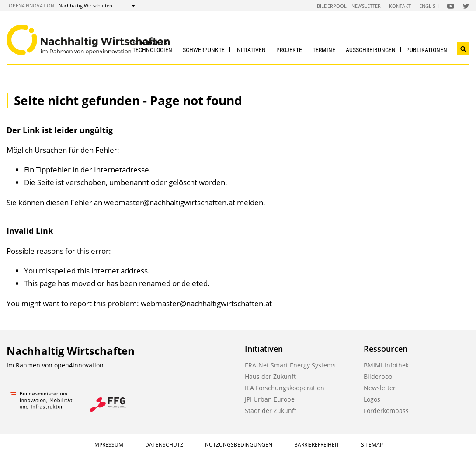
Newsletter (366, 6)
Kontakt (400, 6)
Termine (324, 50)
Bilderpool (332, 6)
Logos (372, 399)
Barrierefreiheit (317, 445)
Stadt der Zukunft (271, 411)
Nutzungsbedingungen (239, 445)
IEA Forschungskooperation (285, 388)
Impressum (108, 445)
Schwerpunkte (204, 50)
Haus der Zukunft (270, 376)
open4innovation (31, 5)
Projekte (289, 50)
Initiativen (250, 50)
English (429, 6)
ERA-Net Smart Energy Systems (290, 365)
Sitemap (372, 445)
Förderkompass (386, 411)
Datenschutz (164, 445)
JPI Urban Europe (270, 399)
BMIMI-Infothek (386, 365)
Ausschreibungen (371, 50)
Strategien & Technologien (152, 46)
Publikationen (427, 50)
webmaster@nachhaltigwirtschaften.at (170, 202)
